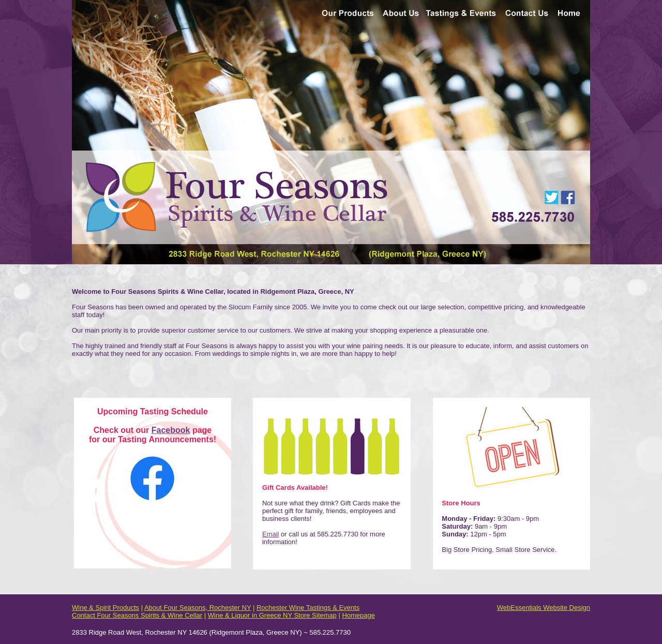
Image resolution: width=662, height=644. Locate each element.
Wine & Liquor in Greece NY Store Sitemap (272, 615)
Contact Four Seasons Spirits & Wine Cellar (137, 615)
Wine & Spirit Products (106, 608)
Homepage (358, 615)
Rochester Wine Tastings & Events (308, 608)
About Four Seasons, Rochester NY (198, 608)
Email (271, 534)
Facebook (171, 430)
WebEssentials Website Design (544, 608)
